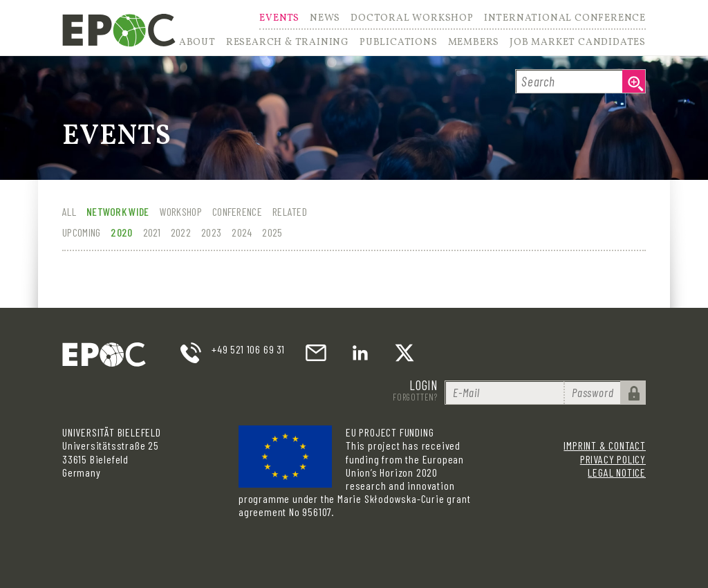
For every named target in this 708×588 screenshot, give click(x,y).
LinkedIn (360, 353)
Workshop (181, 211)
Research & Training (288, 43)
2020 (121, 232)
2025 (272, 232)
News (325, 19)
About (197, 43)
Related (290, 211)
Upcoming (81, 232)
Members (474, 43)
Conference (237, 211)
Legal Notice (617, 472)
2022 (181, 232)
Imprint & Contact (605, 445)
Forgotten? (415, 397)
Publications (399, 43)
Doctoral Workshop (412, 19)
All (69, 211)
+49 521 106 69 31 (248, 349)
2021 (152, 232)
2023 (211, 232)
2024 (242, 232)
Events (279, 19)
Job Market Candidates (578, 43)
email (316, 353)
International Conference (565, 19)
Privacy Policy (613, 459)
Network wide (118, 211)
